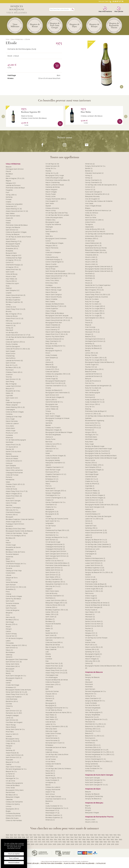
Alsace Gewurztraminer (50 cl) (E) (58, 320)
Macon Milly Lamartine (14, 470)
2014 (92, 844)
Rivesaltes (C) (11, 589)
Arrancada (49, 687)
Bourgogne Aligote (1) (54, 351)
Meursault (9, 330)
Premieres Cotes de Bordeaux (17, 225)
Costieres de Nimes (53, 187)
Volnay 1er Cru (51, 169)
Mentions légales (31, 863)
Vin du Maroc (50, 762)
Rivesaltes (9, 251)
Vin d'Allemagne (51, 678)
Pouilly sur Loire (12, 433)
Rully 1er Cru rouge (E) (93, 316)
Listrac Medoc (11, 606)
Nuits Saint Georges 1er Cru (16, 676)
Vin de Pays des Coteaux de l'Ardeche (99, 201)
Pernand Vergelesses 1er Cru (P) (97, 750)
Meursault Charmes (92, 766)
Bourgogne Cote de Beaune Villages (59, 432)
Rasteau (9, 454)
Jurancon (9, 375)
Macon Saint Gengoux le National (58, 332)
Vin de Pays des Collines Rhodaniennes (99, 234)
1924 (39, 835)
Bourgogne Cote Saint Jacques (57, 316)
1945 (93, 837)
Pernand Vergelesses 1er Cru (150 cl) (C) (99, 752)
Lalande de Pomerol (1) (93, 374)
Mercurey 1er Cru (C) (53, 586)
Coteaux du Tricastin (53, 428)
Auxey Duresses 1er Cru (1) (95, 400)
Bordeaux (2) (50, 622)
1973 (36, 842)
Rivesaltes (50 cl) (12, 249)
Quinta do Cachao (52, 692)
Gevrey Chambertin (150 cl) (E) (57, 727)
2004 (50, 844)
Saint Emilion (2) (52, 757)
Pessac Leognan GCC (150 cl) (16, 645)
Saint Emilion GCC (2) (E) (94, 502)
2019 (113, 844)
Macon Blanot (11, 727)
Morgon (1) (89, 334)
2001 (37, 844)
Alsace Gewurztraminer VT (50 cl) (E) (59, 318)
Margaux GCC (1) (91, 633)
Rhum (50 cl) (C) (91, 645)
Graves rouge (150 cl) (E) (94, 589)
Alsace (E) (9, 218)
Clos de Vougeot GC (93, 199)
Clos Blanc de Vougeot (14, 722)
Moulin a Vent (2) (91, 260)
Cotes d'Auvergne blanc (54, 218)
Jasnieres (49, 423)
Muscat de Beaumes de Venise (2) (97, 605)
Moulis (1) (89, 281)
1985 (84, 842)
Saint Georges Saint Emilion (56, 551)
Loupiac (9, 293)
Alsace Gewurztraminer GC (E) (17, 211)
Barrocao (49, 442)
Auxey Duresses (51, 355)
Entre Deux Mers (52, 283)
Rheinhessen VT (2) (52, 813)
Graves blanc (10, 573)
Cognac (48, 516)
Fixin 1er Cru (90, 383)
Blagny (88, 208)
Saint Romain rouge (53, 470)
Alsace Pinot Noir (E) (13, 270)
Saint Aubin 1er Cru (52, 521)
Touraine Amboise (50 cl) (55, 339)
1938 (36, 837)
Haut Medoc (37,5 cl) (53, 577)
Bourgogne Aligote (13, 244)
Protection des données (51, 863)
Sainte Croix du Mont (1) (94, 622)
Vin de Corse (90, 241)
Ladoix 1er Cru (51, 724)
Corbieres (9, 435)
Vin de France (51, 526)
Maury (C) (9, 650)
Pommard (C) (90, 738)
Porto (8, 709)
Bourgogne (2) (51, 706)
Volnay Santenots (92, 764)
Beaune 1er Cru (11, 772)
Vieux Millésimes (17, 39)
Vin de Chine (10, 781)
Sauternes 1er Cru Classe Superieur (98, 285)
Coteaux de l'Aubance (14, 697)
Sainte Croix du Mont (13, 452)
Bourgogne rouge (52, 222)
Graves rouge (11, 545)
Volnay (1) (89, 176)
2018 (108, 844)
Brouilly (9, 312)
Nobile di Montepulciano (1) (95, 558)
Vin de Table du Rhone (54, 710)
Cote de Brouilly (51, 593)
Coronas (9, 704)
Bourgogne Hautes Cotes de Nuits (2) (99, 269)
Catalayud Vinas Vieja (14, 571)
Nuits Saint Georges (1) (93, 192)
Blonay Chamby (91, 355)
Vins (7, 39)
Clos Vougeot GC (52, 201)
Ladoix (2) (89, 537)
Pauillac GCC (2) (91, 367)
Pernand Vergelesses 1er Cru (16, 769)
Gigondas (9, 396)
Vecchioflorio (11, 358)
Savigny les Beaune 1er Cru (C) (57, 537)
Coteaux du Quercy (13, 804)
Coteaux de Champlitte (14, 802)
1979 (60, 842)
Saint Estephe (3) (52, 481)
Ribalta (48, 654)
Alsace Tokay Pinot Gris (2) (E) (56, 673)
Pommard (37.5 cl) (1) (93, 425)
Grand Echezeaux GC (93, 514)
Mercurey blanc (51, 729)
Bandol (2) (89, 171)
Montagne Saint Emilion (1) (95, 339)
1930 (88, 835)
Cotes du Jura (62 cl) (13, 323)
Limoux (8, 807)
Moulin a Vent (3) (91, 262)
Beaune (9, 167)
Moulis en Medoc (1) (92, 491)
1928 (71, 835)
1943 (76, 837)
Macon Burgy (11, 725)
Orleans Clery (50, 220)
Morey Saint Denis (12, 664)
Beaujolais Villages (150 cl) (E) (56, 603)
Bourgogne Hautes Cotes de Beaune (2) (100, 362)
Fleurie (8, 171)
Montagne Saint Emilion (15, 169)
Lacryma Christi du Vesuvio (95, 232)
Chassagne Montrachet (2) (55, 547)
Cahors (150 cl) (51, 446)
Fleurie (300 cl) (11, 281)
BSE (47, 689)
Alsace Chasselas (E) (53, 325)
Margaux (9, 746)
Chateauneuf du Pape (14, 258)
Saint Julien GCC (12, 398)
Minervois (9, 438)
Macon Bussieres (12, 456)
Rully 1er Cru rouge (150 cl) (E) (96, 360)
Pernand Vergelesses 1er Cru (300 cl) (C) (100, 755)
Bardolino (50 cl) (12, 701)
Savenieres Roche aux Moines (96, 248)
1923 (31, 835)
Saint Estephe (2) (52, 358)
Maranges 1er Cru (12, 778)
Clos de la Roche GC (93, 705)
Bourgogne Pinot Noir (54, 323)
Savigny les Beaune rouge (95, 446)
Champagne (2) (91, 554)
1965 (120, 840)
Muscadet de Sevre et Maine (56, 748)
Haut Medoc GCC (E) (93, 612)
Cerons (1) (89, 521)
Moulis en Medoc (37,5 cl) (94, 465)
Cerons (8, 748)
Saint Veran (50, 204)
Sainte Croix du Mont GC (55, 561)
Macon (8, 543)
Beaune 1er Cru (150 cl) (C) (95, 736)
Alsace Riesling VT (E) (14, 242)
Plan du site (69, 863)
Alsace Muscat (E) (12, 753)
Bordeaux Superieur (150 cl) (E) (57, 610)
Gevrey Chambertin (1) (93, 180)
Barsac (88, 351)
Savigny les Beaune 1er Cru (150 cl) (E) (99, 573)
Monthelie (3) (90, 278)
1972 (32, 842)
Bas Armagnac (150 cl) (54, 778)
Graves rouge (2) (91, 582)
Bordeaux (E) (10, 538)
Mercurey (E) (10, 617)
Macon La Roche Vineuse (55, 185)
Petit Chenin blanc (52, 591)
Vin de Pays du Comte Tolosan (96, 638)
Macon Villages (51, 192)
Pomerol (9, 477)
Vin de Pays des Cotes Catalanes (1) (98, 544)
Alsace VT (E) (50, 792)
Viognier (88, 640)
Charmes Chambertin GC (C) (56, 386)
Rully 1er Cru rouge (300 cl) (95, 309)
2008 (68, 844)
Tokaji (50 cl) (10, 561)
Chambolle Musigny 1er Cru (16, 564)
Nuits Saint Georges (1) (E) (95, 507)
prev (3, 116)
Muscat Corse (90, 643)
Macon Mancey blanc (53, 288)
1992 (113, 842)
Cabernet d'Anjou (52, 752)
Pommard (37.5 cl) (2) (93, 428)
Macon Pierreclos (52, 248)
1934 (119, 835)
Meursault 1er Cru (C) (93, 731)
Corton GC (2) (90, 190)
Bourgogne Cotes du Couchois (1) (97, 451)
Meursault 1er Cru (52, 449)
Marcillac (9, 505)
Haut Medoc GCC (52, 720)
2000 (33, 844)
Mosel (48, 453)
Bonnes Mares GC (52, 477)
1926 (55, 835)
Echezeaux (49, 745)
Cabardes (9, 800)
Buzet (48, 631)
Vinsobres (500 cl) (92, 255)
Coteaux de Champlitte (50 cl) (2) (97, 194)
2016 (100, 844)
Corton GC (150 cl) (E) (93, 414)
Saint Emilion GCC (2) (14, 711)
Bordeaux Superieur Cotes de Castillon (20, 519)
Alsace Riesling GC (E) (14, 209)
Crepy (48, 234)
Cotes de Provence (13, 468)
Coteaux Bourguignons (14, 783)
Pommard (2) (90, 397)
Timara (48, 411)
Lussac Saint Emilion (13, 386)
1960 (100, 840)
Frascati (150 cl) (51, 694)
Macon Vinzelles (51, 299)
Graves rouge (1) (91, 579)
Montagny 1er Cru (92, 435)
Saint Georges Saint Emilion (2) (57, 556)
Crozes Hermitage (12, 685)
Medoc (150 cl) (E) (52, 614)
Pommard (10, 370)
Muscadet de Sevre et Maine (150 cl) (59, 713)
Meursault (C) (90, 722)
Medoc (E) (9, 393)
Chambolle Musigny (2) (14, 265)
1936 (19, 837)
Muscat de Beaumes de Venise (57, 680)
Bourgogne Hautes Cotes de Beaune (19, 531)
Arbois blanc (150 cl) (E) (94, 236)
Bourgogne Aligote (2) (14, 678)
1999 (28, 844)
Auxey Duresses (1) (52, 780)
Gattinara (49, 451)
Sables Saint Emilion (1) (54, 568)
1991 (109, 842)
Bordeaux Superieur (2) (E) (95, 570)
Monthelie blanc (91, 437)
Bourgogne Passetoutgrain (56, 381)
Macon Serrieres (12, 421)
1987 (93, 842)
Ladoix (8, 641)
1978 (56, 842)
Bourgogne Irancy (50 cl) (94, 369)
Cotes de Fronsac (12, 475)
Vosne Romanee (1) (52, 738)
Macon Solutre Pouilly (54, 297)
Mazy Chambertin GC (53, 341)
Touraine (9, 568)
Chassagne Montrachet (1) (55, 544)
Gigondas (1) (90, 486)
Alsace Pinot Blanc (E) (14, 496)
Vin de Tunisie (51, 759)
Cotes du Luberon (12, 424)
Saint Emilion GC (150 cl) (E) (16, 587)
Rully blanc (89, 442)
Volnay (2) (89, 178)
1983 (76, 842)
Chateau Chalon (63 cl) (14, 372)
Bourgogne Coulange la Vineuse (57, 418)
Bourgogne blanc (52, 267)
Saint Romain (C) (52, 540)
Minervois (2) (90, 164)
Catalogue (101, 863)
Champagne (10, 410)
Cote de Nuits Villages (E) (55, 397)
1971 (28, 842)
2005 (54, 844)
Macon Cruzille (51, 264)
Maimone (49, 640)
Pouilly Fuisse (51, 194)
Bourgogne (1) (51, 703)
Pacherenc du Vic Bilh (14, 713)
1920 (7, 835)
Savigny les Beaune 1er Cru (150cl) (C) (99, 761)
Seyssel (48, 206)
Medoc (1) (49, 626)
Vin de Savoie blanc (13, 566)
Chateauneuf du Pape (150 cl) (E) (57, 530)
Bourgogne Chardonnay (94, 796)
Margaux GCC (11, 183)
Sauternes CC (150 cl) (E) (94, 591)
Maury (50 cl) (50, 771)
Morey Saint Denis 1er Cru (15, 729)
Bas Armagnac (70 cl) (14, 314)
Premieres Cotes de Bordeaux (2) (58, 565)
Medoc (8, 223)
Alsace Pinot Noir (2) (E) (54, 666)
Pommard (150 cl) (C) (93, 757)
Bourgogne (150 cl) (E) (93, 246)
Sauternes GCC (11, 207)
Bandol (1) (89, 169)
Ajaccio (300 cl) (51, 400)
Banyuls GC (10, 389)
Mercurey (9, 321)
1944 (84, 837)
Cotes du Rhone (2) (92, 484)
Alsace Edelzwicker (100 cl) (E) (96, 253)
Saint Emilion (11, 239)
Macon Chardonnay (53, 183)
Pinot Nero (10, 732)
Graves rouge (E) (52, 379)
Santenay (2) (90, 344)
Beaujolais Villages (13, 797)
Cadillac (9, 765)
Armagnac (49, 421)
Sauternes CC (50, 488)
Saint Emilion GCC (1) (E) (94, 500)
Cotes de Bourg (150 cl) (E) (95, 229)
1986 (89, 842)
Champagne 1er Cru (53, 495)
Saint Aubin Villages (53, 416)
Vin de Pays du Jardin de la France (18, 237)
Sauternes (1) (50, 773)
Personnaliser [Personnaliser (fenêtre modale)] (14, 863)
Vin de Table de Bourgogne (16, 440)
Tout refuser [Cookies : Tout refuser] (14, 858)
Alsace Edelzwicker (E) (93, 243)
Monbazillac (10, 480)
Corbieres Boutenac (13, 814)
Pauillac (48, 171)
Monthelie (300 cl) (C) (93, 748)
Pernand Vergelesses (53, 435)
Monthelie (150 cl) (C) (93, 745)
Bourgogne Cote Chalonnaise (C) (58, 393)
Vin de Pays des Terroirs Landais (57, 215)
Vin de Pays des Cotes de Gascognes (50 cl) (101, 185)
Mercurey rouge (51, 731)
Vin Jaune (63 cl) (12, 447)
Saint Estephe (11, 466)
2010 (77, 844)
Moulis (8, 627)
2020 (117, 844)
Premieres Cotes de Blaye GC (96, 411)
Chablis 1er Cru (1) (92, 479)
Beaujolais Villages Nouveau (95, 250)
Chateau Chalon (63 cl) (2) (15, 484)
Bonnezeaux (10, 652)
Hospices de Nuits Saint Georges (99, 775)
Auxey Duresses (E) (52, 458)
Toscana (88, 556)
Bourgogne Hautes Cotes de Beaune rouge (101, 458)
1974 (40, 842)
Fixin (7, 193)
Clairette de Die (91, 477)
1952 (35, 840)
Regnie (8, 181)
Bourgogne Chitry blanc (15, 790)
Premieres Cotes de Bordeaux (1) (57, 563)
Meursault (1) (90, 614)
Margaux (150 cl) (51, 246)
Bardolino (49, 801)
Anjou (8, 176)
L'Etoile (27, 39)
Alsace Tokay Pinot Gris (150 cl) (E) (98, 295)
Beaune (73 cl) (90, 337)
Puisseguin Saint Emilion (15, 524)
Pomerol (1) (50, 696)
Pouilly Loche (50, 197)
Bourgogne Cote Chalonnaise (17, 659)
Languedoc (50, 523)
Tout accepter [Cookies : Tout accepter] (14, 854)
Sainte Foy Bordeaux (13, 599)
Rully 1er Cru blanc (92, 299)
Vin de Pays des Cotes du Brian (57, 755)
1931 (95, 835)
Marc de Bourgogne (93, 393)
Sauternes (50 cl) (52, 633)
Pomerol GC (90, 430)
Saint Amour (50, 794)
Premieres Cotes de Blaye (15, 188)
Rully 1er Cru (50, 414)
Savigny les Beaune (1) (93, 346)
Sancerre (9, 657)
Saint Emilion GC (12, 230)
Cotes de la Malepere (53, 253)
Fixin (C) (49, 486)
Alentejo (9, 680)
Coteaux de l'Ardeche (53, 764)
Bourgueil (9, 517)
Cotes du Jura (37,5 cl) (53, 444)
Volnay (8, 305)
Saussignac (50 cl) (12, 809)
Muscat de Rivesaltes (53, 624)
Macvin (48, 528)
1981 (68, 842)
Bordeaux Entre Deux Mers (16, 529)
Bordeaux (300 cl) (92, 239)
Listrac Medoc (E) (52, 409)
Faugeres (9, 190)
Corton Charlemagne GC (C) (95, 759)
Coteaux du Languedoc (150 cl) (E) (58, 374)
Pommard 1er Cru (52, 533)
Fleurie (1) (89, 320)
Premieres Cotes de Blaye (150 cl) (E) (99, 586)
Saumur (48, 229)
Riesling (88, 409)
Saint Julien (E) (51, 635)
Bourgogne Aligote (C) (94, 654)
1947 (109, 837)
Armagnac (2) (51, 783)
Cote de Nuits (50, 722)
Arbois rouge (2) (91, 598)
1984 (80, 842)
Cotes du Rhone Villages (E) (56, 456)
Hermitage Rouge (92, 474)
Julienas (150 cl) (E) (92, 650)
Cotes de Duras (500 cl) (54, 643)
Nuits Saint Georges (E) (94, 607)
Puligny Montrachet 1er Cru (95, 166)
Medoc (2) (49, 629)
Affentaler (49, 701)
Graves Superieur (52, 309)
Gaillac (8, 683)
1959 (92, 840)
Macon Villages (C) (92, 659)
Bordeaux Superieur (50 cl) (55, 582)
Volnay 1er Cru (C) (92, 710)
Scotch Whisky (11, 634)
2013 (88, 844)
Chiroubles (10, 643)
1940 (52, 837)
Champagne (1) (91, 551)
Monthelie (9, 442)
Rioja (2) (88, 325)
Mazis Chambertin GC (53, 278)
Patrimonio (89, 593)
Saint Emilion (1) (12, 648)
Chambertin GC (51, 505)
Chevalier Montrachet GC (94, 173)
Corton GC (10, 263)
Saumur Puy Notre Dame (55, 337)
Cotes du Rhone (12, 316)
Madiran (9, 288)
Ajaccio (48, 465)
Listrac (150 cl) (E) (92, 353)
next (126, 116)
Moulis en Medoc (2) (93, 493)
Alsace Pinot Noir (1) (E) (54, 663)
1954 (51, 840)
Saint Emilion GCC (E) (14, 662)
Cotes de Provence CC (14, 461)
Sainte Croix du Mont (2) (94, 624)
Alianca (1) (49, 437)
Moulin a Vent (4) (91, 264)
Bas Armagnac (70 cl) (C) (55, 647)
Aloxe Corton (11, 354)
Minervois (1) (50, 820)
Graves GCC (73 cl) (52, 369)
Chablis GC (50, 500)
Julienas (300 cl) (51, 607)
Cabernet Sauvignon (13, 403)
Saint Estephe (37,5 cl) (93, 467)
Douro (48, 353)
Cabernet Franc (91, 526)
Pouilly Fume (50, 439)
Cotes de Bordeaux (13, 786)
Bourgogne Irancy (12, 739)
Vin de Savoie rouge (53, 542)
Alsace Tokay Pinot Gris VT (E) (17, 491)
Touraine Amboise (12, 603)
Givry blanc (10, 426)
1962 (108, 840)
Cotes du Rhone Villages (15, 412)
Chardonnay (10, 356)
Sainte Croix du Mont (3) (94, 626)
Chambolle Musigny (13, 512)
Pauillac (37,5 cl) (91, 463)
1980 (64, 842)
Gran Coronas (90, 327)
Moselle (88, 575)
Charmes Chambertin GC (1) (56, 799)
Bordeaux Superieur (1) (54, 815)
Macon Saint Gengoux (54, 295)
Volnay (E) (9, 328)
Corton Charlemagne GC (55, 262)
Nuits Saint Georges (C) (94, 782)
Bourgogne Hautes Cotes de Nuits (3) (99, 271)
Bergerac (9, 613)
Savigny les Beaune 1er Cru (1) (96, 540)
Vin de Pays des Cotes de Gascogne (98, 516)
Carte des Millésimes (85, 863)
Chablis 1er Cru (51, 507)
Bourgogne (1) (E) (52, 512)
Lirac (8, 540)
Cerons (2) (89, 523)
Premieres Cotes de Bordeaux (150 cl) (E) (60, 274)
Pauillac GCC (10, 487)
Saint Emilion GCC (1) (14, 758)
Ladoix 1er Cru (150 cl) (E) (94, 519)
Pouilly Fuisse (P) (91, 741)
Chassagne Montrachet (14, 473)
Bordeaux (9, 174)
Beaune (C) (89, 733)
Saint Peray (10, 382)
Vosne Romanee (12, 582)
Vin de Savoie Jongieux (14, 638)
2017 (104, 844)
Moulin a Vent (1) (91, 257)
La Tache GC (10, 774)
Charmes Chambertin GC (55, 596)
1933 (111, 835)
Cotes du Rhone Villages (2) (95, 498)
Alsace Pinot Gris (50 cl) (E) (55, 383)
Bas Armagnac (11, 384)
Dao (47, 661)
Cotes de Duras (11, 489)
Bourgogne (10, 669)
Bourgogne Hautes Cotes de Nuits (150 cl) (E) (102, 505)
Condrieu (9, 414)
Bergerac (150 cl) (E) (93, 601)
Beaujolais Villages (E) (54, 430)
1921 (15, 835)
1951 (28, 840)
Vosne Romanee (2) (53, 741)
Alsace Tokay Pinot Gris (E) (16, 309)
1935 (11, 837)
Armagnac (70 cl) (12, 267)
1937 (28, 837)
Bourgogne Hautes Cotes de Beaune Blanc (101, 456)
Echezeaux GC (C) (52, 479)
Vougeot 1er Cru (51, 736)
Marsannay (50, 348)
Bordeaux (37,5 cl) (12, 620)
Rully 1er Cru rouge (92, 302)
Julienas (9, 737)
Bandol (48, 425)
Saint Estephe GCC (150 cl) (95, 318)
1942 (68, 837)
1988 (97, 842)
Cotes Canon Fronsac (53, 734)
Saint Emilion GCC (52, 395)
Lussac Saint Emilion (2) (94, 565)
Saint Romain (11, 585)
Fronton (49, 255)
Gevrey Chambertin (13, 298)
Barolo (48, 785)
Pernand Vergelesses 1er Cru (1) (57, 808)
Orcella (48, 388)
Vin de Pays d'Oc (12, 333)
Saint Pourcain (11, 608)
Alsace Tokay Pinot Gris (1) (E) (56, 671)
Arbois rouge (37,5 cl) (13, 522)
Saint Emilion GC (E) (13, 379)
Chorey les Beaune (13, 235)
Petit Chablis (50, 302)
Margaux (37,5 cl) (52, 558)
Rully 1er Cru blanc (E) (93, 388)
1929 (79, 835)
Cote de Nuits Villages (14, 596)
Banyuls (88, 379)
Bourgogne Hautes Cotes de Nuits (18, 690)
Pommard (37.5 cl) (52, 472)
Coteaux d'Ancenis (52, 208)
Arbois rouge (11, 431)
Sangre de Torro (12, 578)
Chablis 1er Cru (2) (92, 481)
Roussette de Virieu (13, 391)
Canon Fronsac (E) (92, 390)
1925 (47, 835)
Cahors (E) (89, 663)
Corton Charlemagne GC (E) (56, 498)
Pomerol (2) (50, 699)
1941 (60, 837)
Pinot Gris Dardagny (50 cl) (16, 536)
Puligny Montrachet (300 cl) (56, 199)
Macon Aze (10, 671)
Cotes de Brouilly (52, 257)
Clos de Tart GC (11, 636)
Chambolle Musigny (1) (54, 260)
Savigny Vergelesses (53, 493)
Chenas (8, 594)
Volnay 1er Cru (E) (52, 173)
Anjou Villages (51, 311)
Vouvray (9, 377)
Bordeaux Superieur (13, 300)
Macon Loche (90, 460)
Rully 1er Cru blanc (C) (93, 304)
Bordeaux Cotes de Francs (15, 552)
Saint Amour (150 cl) (93, 404)
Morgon (9, 629)
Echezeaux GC (11, 688)
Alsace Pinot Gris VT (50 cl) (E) (57, 334)
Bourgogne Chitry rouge (55, 176)
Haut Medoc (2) (51, 717)
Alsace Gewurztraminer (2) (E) (96, 533)
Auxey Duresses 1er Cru (54, 806)
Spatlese (88, 418)
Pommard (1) (90, 395)
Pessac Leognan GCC (14, 256)
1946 (101, 837)
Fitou (8, 592)
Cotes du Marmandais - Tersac (17, 533)
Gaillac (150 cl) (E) (52, 612)
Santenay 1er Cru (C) (93, 652)
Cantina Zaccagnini (13, 347)
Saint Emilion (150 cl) (93, 292)
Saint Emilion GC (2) (53, 575)
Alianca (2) (49, 362)
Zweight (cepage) (12, 716)
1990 (105, 842)
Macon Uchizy (51, 211)
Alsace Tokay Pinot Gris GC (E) (17, 694)
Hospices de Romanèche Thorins (99, 817)
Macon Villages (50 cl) (14, 494)
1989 (101, 842)
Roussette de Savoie (13, 547)
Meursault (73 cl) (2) (92, 332)
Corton (48, 241)
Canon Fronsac (11, 503)
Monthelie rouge (91, 439)
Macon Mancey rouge (53, 290)
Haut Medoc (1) (51, 715)
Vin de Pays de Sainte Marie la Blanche (20, 337)
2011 (80, 844)
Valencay (9, 655)
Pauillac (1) (89, 629)
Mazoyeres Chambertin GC (55, 463)
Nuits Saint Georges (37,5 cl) (56, 491)
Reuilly (8, 673)
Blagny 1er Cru (91, 215)
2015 (96, 844)
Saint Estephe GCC (13, 291)
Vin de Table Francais (53, 797)
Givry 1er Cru (90, 407)
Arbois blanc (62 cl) (13, 666)
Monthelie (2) (90, 276)
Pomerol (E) (10, 776)
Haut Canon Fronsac (13, 767)
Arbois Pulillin (90, 222)
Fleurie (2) (89, 323)
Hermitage (10, 622)
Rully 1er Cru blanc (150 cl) (95, 311)
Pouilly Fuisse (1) (91, 610)
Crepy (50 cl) (10, 744)
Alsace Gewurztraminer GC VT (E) (18, 335)
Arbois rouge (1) (91, 596)
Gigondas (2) (90, 488)
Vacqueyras (50, 509)
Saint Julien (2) (51, 617)
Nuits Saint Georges (13, 501)
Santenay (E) (10, 750)
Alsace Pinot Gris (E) (13, 445)
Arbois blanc (10, 428)
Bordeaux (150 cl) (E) (13, 368)
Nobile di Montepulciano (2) (95, 561)
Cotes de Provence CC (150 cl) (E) (18, 349)
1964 (116, 840)
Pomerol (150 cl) (12, 515)
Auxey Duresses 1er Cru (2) (95, 402)
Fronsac (9, 199)
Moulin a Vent (11, 277)
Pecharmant (10, 793)
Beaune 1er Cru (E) (12, 762)
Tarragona (89, 225)
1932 (103, 835)
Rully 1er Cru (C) (12, 365)
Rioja (8, 400)
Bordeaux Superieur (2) (54, 818)
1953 (43, 840)
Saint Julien (10, 272)
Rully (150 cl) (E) (51, 344)
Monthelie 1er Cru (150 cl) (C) (96, 724)
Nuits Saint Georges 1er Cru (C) (96, 785)
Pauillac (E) (10, 449)
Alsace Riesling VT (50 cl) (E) (56, 306)
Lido (47, 652)
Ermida (48, 657)
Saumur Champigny (13, 508)
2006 (59, 844)
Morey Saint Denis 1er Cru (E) (16, 692)
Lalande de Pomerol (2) (94, 376)
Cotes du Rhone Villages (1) (95, 495)
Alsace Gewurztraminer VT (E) (56, 276)
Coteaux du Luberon (53, 787)
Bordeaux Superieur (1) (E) (95, 568)
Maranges (49, 227)
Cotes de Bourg (12, 274)
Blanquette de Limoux (54, 668)
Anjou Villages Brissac (93, 206)
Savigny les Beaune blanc (55, 304)
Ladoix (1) (89, 535)
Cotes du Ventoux (92, 213)
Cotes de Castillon (52, 372)
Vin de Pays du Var (52, 164)
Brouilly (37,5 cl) (12, 624)
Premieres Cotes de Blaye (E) (96, 584)
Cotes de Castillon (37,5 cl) (15, 342)
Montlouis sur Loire (92, 549)
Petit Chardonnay (52, 407)
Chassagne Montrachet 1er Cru (57, 708)
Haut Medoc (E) (11, 279)
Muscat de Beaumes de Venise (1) (97, 603)
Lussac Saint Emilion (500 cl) (56, 601)
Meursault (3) (90, 619)
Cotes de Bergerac (13, 610)
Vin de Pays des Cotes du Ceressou (58, 769)
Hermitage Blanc (91, 472)
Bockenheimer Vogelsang (95, 421)
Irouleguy (49, 285)
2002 (41, 844)
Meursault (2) (90, 617)
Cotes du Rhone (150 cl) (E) (55, 605)
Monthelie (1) (90, 274)
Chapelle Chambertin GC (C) (56, 474)
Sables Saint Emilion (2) (54, 570)
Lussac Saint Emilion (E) (15, 755)
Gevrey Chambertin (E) (54, 579)
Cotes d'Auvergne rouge (54, 178)
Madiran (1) (89, 509)
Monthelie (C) (50, 598)
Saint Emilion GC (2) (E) (94, 288)
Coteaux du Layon (12, 284)
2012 (84, 844)
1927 (63, 835)
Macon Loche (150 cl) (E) (94, 647)
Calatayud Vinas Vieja (14, 417)
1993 (117, 842)
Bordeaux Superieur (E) (31, 112)
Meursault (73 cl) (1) (92, 330)
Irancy (48, 250)
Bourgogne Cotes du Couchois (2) (98, 453)
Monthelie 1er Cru (52, 535)
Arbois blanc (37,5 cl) (53, 685)
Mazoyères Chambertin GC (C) (57, 584)
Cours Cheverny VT (52, 330)
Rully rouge (89, 444)
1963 (112, 840)
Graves (8, 221)
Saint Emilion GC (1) (53, 573)
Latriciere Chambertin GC (55, 638)
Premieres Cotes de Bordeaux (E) (58, 180)
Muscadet (9, 760)
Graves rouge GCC (92, 365)
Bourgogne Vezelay (53, 460)
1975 (44, 842)
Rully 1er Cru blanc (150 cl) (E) (96, 358)
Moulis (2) (89, 283)
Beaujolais (10, 550)
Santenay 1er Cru (52, 376)
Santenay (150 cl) (91, 528)
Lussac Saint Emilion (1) (94, 563)
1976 (48, 842)
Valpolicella (89, 227)
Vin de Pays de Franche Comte (57, 519)
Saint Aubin (10, 601)
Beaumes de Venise (53, 645)
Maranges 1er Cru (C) (93, 657)
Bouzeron (9, 526)
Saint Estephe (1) (52, 232)
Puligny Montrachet (53, 790)
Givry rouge (10, 419)
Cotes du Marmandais (14, 821)
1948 (117, 837)
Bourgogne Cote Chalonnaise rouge (98, 449)
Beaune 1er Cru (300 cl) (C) (95, 727)
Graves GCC (10, 498)
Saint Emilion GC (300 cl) (94, 220)
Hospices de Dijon (93, 789)
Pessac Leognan (12, 405)
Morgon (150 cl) (91, 432)
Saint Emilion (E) (12, 720)
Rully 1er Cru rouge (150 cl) (95, 313)
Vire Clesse (89, 204)
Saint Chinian (11, 363)
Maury (48, 484)
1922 (23, 835)
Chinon (8, 580)
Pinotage (49, 750)
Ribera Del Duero (12, 818)
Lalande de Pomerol (13, 186)
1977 (52, 842)
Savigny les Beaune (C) (54, 390)
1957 (76, 840)
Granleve (49, 659)
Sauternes (9, 557)
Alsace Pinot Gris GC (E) (15, 319)
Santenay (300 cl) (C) (93, 729)
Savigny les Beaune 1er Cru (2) (96, 542)
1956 (68, 840)
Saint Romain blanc (13, 216)
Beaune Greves (91, 372)
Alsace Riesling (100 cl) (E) (15, 407)
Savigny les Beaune (13, 227)
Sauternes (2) (50, 776)
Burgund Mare (11, 253)
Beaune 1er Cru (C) (92, 717)
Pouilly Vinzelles (12, 344)
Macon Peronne (51, 292)
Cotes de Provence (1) (93, 381)
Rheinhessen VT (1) (52, 811)
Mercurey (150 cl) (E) (93, 661)
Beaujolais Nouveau (92, 197)
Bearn (8, 559)
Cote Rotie (10, 340)
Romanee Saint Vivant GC (55, 743)
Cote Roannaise (11, 699)
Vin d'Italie (49, 766)
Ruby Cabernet (51, 650)
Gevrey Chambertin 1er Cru (55, 502)
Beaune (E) (50, 365)
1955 (60, 840)
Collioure (9, 463)
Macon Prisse (50, 269)
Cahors (8, 631)
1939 (44, 837)
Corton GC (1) (90, 187)
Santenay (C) (90, 771)
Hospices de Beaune (94, 672)
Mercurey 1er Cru (12, 510)
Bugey (8, 811)
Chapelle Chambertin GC (55, 467)
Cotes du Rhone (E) (13, 741)
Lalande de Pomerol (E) (14, 361)
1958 (84, 840)
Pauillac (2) (89, 631)
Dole (47, 804)
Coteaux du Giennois (13, 816)
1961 (104, 840)
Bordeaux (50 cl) (12, 795)
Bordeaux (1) (50, 619)
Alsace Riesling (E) (12, 246)
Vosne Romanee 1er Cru (54, 402)
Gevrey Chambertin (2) (93, 183)
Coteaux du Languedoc (14, 204)
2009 (72, 844)
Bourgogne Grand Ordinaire (56, 239)
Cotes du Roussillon (53, 682)
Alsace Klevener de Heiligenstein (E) (98, 386)
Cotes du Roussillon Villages (16, 232)
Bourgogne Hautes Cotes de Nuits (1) (99, 267)
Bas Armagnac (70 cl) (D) (15, 178)
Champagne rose (52, 675)
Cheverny (9, 706)
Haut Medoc (86, 112)
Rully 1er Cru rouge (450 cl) (95, 306)
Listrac (48, 360)
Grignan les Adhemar (53, 225)
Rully (8, 286)
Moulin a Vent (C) (12, 734)
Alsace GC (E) (11, 326)
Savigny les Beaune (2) (93, 348)
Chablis (8, 202)
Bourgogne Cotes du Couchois (96, 297)
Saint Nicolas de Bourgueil (55, 271)
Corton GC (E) (90, 577)
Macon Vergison (51, 190)
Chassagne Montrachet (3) (55, 549)
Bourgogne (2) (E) (52, 514)
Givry (8, 615)
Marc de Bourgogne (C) (94, 712)
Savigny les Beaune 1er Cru (55, 346)
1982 (72, 842)
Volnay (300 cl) (11, 195)
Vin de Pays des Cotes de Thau (57, 213)
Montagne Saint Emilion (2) (95, 341)
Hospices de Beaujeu (94, 803)
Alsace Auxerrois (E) (53, 327)
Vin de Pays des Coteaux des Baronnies (99, 416)
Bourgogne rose (52, 404)
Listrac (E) (9, 718)
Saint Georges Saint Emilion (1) (57, 554)
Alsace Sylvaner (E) (52, 166)
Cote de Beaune (51, 367)
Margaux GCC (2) (91, 635)
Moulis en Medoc (12, 459)
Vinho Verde (10, 788)
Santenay (9, 197)
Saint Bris (49, 236)
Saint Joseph (10, 351)
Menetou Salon (91, 512)
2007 (63, 844)
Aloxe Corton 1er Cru (93, 423)
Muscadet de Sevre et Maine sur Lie (98, 211)
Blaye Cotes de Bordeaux (55, 313)
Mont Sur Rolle (91, 218)
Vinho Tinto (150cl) (52, 281)
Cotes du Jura (11, 307)
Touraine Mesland (12, 554)
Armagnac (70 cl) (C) (13, 260)
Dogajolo (49, 589)
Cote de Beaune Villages (54, 243)
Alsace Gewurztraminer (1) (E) (96, 530)
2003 (46, 844)
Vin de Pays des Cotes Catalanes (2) (98, 547)
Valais (8, 482)
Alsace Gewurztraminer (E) (16, 295)
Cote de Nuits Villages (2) (94, 470)
